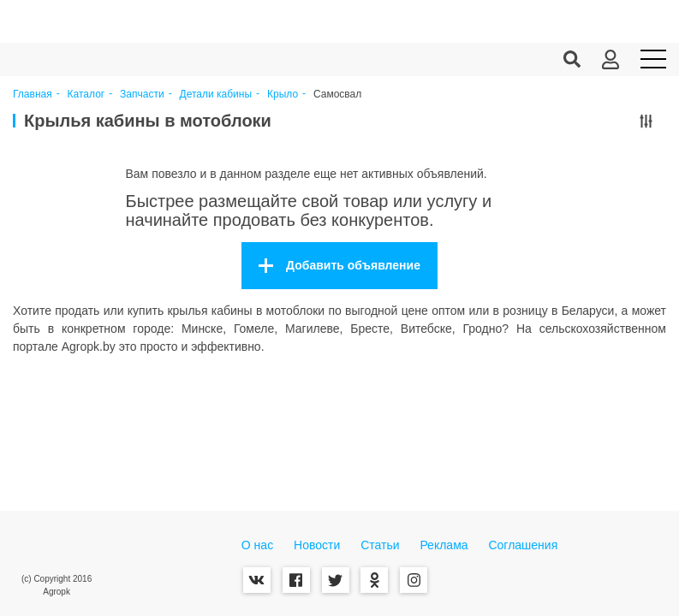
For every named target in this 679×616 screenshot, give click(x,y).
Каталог (86, 95)
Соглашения (523, 545)
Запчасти (142, 95)
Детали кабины (216, 95)
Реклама (444, 545)
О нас (257, 545)
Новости (317, 545)
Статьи (380, 545)
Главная (33, 95)
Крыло (283, 95)
